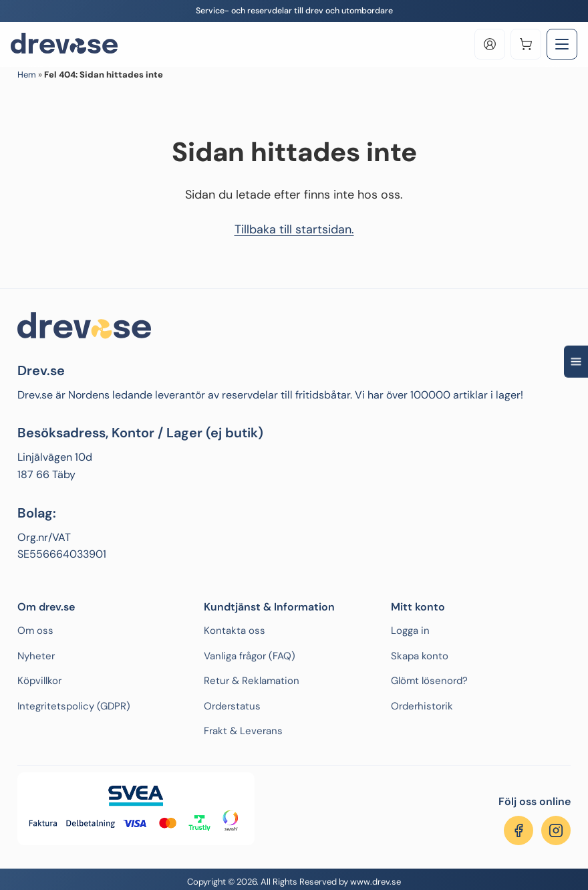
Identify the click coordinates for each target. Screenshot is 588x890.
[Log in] (490, 44)
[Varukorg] (526, 44)
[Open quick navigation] (576, 361)
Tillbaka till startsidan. (294, 229)
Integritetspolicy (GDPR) (74, 706)
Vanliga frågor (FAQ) (250, 656)
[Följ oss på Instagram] (556, 830)
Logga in (410, 631)
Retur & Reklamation (252, 681)
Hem (27, 75)
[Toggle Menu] (562, 44)
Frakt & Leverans (243, 731)
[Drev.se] (64, 44)
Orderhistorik (422, 706)
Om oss (35, 631)
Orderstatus (232, 706)
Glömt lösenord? (429, 681)
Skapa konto (420, 656)
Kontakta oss (235, 631)
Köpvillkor (39, 681)
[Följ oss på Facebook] (519, 830)
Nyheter (36, 656)
